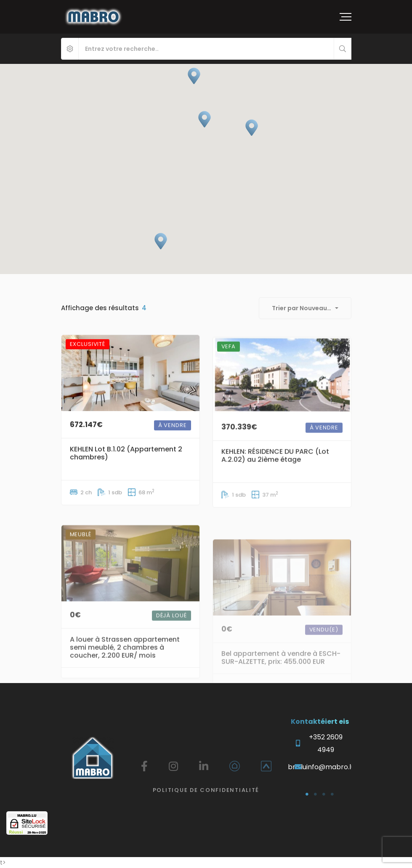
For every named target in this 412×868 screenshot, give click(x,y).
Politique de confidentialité (206, 790)
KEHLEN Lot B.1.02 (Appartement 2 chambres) (126, 467)
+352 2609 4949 (326, 743)
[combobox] (305, 308)
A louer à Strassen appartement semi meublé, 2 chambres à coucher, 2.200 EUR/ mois (125, 679)
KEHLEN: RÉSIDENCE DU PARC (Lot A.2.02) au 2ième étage (275, 479)
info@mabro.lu (331, 767)
